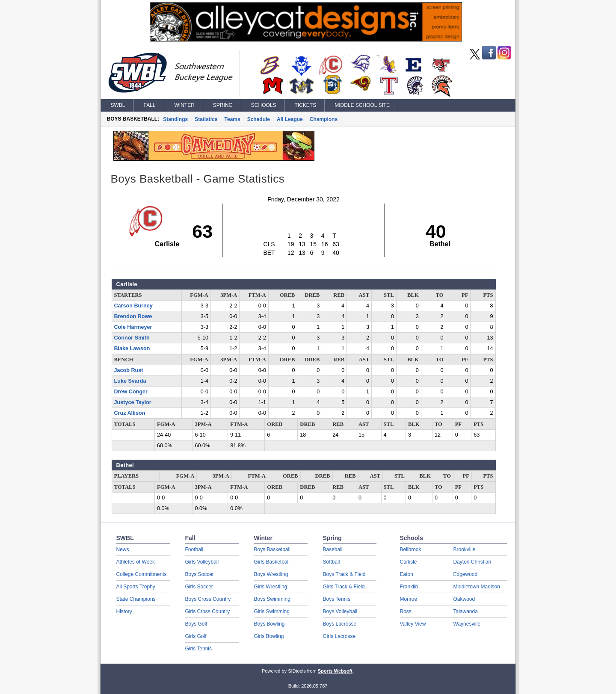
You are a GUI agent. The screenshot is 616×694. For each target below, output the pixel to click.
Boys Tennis (337, 599)
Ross (406, 611)
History (124, 611)
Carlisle (409, 562)
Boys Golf (196, 624)
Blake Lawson (132, 348)
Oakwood (464, 599)
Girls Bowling (269, 636)
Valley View (413, 624)
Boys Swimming (272, 599)
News (123, 549)
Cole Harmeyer (133, 327)
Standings (175, 119)
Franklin (409, 587)
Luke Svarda (130, 381)
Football (194, 549)
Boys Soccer (200, 574)
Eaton (407, 574)
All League (290, 119)
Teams (232, 119)
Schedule (259, 119)
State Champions (136, 599)
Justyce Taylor (133, 402)
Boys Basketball (272, 549)
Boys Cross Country (208, 599)
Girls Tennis (198, 649)
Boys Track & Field (344, 574)
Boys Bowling (269, 624)
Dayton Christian (472, 562)
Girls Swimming (272, 611)
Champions (324, 119)
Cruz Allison (130, 413)
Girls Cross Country (208, 611)
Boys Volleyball (340, 611)
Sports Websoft (335, 671)
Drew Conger (131, 392)
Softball (332, 562)
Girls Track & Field (344, 587)
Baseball (333, 549)
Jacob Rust (129, 370)
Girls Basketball (272, 562)
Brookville (465, 549)
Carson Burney (133, 306)
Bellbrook (411, 549)
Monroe (409, 599)
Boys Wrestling (271, 574)
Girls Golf (196, 636)
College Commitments (142, 574)
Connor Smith (132, 338)
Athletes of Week (136, 562)
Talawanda (466, 611)
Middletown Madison (477, 587)
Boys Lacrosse (340, 624)
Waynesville (467, 624)
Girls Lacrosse (339, 636)
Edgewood (466, 574)
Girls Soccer (199, 587)
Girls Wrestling (271, 587)
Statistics (206, 119)
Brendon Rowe (133, 316)
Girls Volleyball (202, 562)
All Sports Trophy (136, 587)
